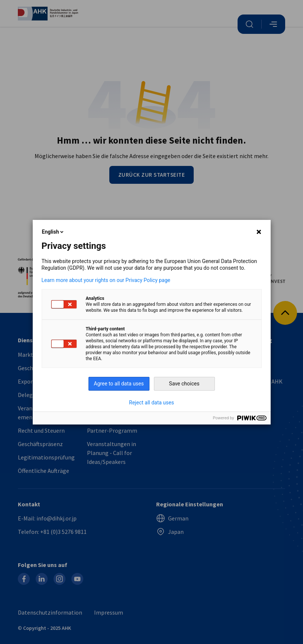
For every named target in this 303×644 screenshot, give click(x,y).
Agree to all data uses (119, 384)
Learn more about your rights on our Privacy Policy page (106, 280)
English (54, 232)
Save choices (184, 384)
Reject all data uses (151, 403)
